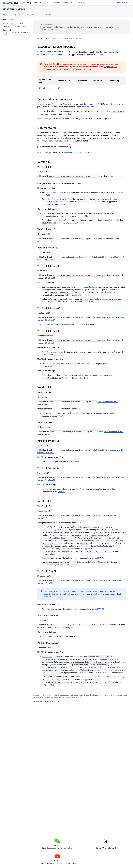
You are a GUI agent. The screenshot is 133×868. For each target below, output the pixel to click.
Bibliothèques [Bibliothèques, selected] (46, 14)
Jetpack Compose (110, 67)
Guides (18, 14)
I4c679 (62, 205)
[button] (15, 19)
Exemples (31, 14)
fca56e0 (55, 205)
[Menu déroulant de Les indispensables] (42, 3)
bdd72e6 (84, 378)
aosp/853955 (80, 637)
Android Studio (123, 3)
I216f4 (87, 216)
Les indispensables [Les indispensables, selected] (31, 3)
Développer (83, 3)
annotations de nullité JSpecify (86, 287)
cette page (69, 628)
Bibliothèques (77, 38)
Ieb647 (112, 364)
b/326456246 (83, 295)
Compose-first (88, 69)
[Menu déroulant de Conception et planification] (72, 3)
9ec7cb (62, 416)
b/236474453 (47, 366)
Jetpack (22, 9)
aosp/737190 (47, 527)
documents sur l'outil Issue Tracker (78, 153)
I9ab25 (74, 295)
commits (118, 275)
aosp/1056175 (98, 558)
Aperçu (6, 14)
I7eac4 (81, 223)
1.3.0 (60, 88)
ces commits (50, 241)
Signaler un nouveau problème (54, 147)
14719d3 (46, 195)
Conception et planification (58, 3)
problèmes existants (46, 138)
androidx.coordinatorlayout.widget (50, 54)
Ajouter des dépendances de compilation (95, 119)
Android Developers (44, 38)
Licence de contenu (102, 695)
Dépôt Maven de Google (86, 107)
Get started (9, 9)
